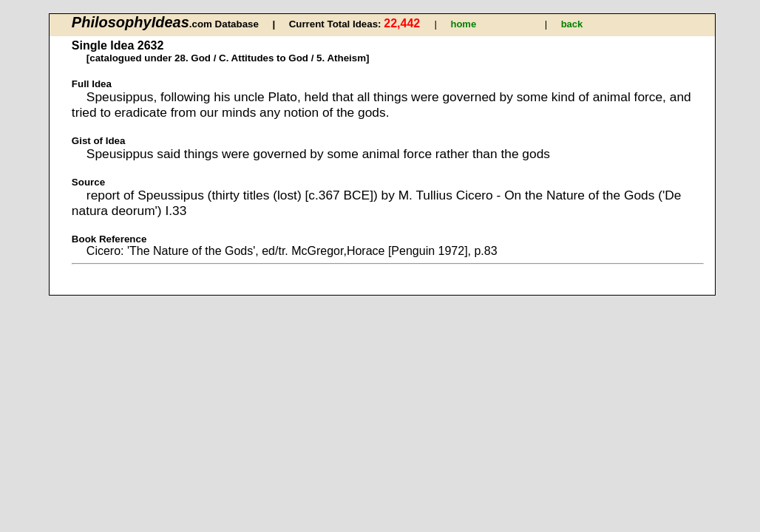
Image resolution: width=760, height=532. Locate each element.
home (463, 24)
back (572, 24)
